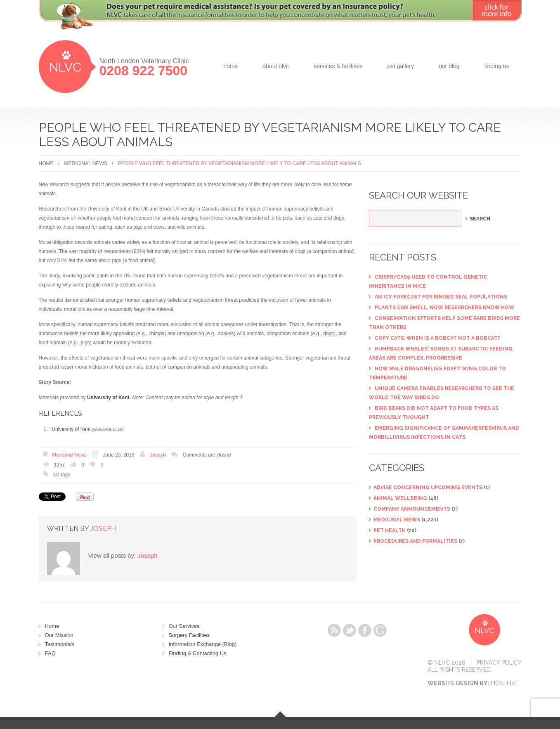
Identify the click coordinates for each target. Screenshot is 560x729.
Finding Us (497, 66)
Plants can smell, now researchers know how (444, 308)
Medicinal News (86, 163)
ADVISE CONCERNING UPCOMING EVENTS (428, 488)
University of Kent (71, 429)
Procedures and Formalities (415, 541)
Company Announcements (412, 509)
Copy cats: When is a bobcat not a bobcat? (437, 338)
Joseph (158, 455)
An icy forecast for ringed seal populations (441, 297)
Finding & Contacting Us (198, 653)
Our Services (184, 626)
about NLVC (276, 66)
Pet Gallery (401, 66)
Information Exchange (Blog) (203, 644)
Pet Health (390, 530)
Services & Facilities (338, 66)
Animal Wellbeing (400, 498)
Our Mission (59, 635)
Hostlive (505, 683)
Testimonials (60, 644)
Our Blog (449, 66)
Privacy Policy (499, 663)
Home (230, 66)
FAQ (50, 653)
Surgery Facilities (189, 635)
